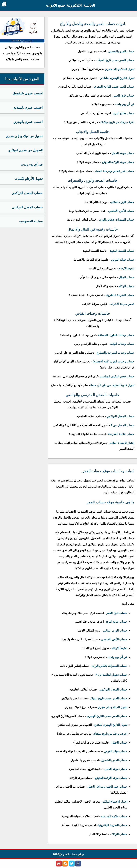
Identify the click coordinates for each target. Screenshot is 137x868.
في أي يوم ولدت (125, 104)
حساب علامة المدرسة (121, 434)
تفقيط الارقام (126, 268)
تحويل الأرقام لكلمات (29, 179)
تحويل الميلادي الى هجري (120, 69)
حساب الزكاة (127, 286)
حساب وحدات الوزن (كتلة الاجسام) (114, 361)
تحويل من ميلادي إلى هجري (24, 136)
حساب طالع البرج (124, 113)
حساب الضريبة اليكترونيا (120, 295)
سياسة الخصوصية (31, 221)
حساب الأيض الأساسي (121, 211)
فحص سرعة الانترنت (122, 304)
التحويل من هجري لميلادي (25, 150)
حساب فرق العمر (124, 96)
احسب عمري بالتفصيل (28, 93)
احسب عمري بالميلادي (28, 108)
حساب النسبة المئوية (122, 251)
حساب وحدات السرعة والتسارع (115, 353)
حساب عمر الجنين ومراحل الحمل (107, 787)
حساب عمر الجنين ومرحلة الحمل (115, 171)
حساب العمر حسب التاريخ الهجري (114, 87)
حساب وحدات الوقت (122, 344)
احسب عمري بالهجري (28, 122)
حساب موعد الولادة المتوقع (118, 162)
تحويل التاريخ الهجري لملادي (111, 725)
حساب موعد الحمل (123, 153)
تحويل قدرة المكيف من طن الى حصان (112, 385)
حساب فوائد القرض (123, 260)
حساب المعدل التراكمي (120, 416)
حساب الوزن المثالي (122, 202)
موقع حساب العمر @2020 (68, 854)
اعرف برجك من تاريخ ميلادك (117, 122)
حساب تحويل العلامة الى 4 (111, 675)
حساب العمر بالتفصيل (121, 51)
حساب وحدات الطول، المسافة (116, 335)
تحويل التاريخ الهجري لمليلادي (117, 78)
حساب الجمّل (126, 277)
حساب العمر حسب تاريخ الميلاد (116, 60)
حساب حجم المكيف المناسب (117, 376)
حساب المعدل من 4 (122, 425)
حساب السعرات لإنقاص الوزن (117, 220)
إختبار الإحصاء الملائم (122, 443)
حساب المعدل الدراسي (27, 207)
